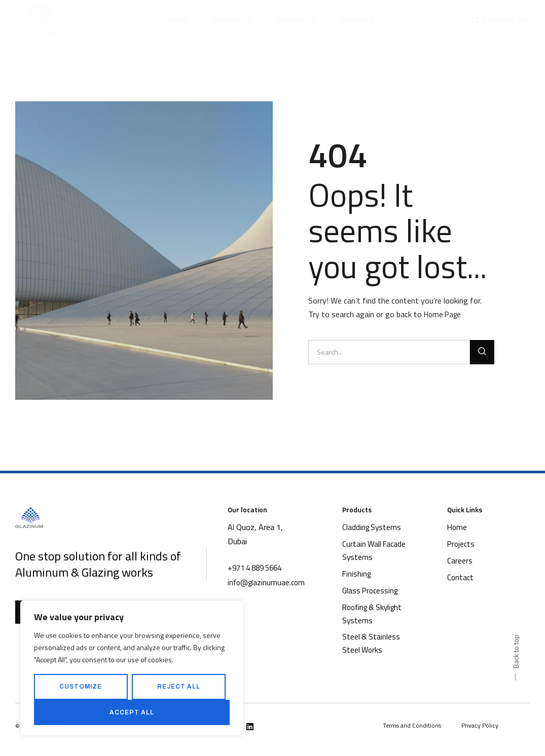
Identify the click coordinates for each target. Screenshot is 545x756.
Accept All (132, 712)
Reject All (179, 687)
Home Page (444, 314)
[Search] (482, 352)
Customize (81, 687)
